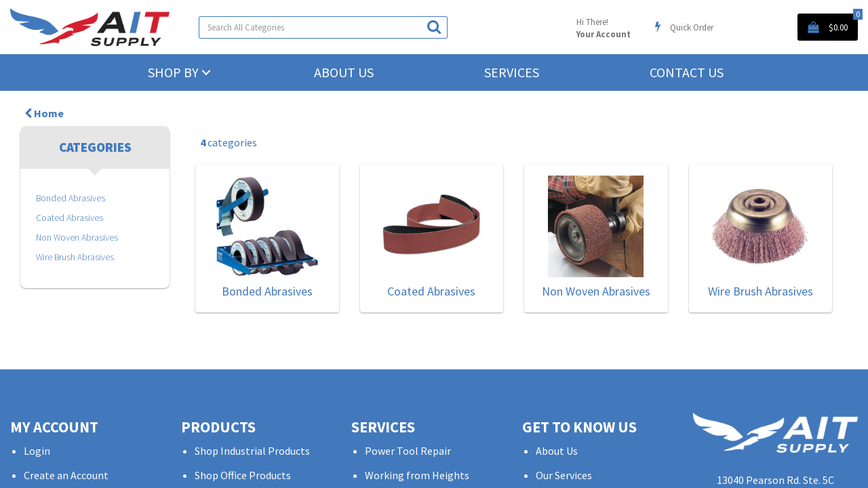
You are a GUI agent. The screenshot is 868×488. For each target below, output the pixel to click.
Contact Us (687, 72)
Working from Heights (417, 475)
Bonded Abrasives (71, 198)
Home (44, 113)
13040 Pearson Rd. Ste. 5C (775, 480)
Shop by (173, 72)
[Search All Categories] (323, 27)
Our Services (564, 475)
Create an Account (66, 475)
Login (37, 451)
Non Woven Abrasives (77, 238)
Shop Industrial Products (252, 451)
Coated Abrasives (70, 218)
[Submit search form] (434, 27)
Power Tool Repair (408, 451)
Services (512, 72)
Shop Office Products (243, 475)
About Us (344, 72)
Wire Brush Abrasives (75, 257)
